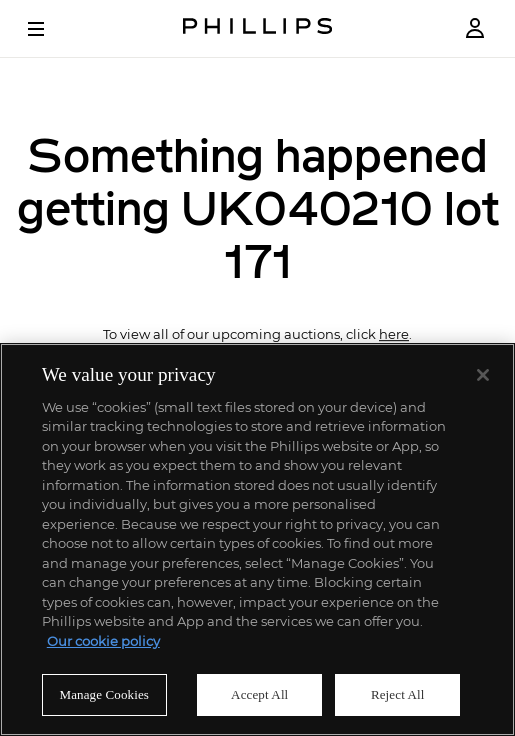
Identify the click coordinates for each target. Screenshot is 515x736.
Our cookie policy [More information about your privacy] (103, 641)
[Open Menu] (50, 29)
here (394, 335)
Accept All (259, 694)
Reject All (398, 694)
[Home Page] (258, 28)
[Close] (483, 375)
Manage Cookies (104, 694)
